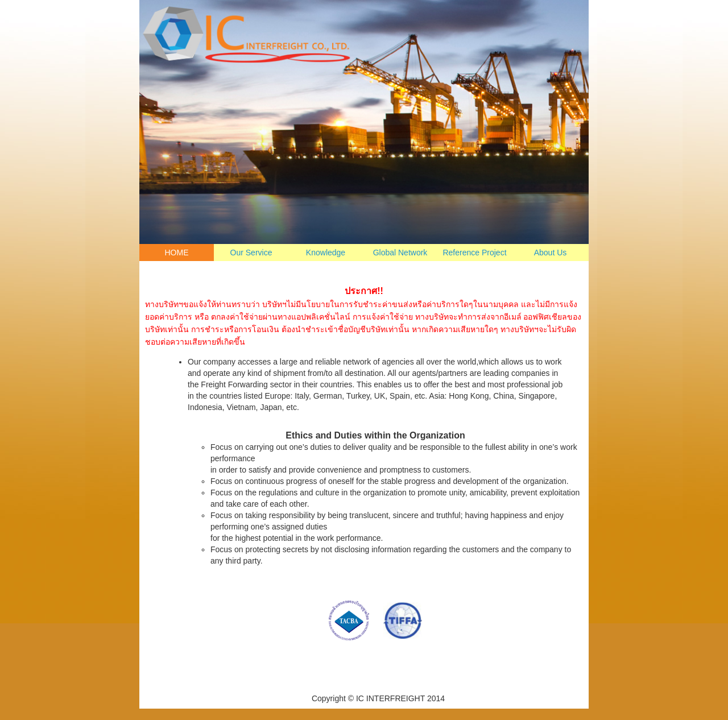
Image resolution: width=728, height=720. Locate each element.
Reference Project (474, 253)
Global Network (400, 253)
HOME (177, 253)
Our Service (251, 253)
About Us (551, 253)
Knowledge (326, 253)
